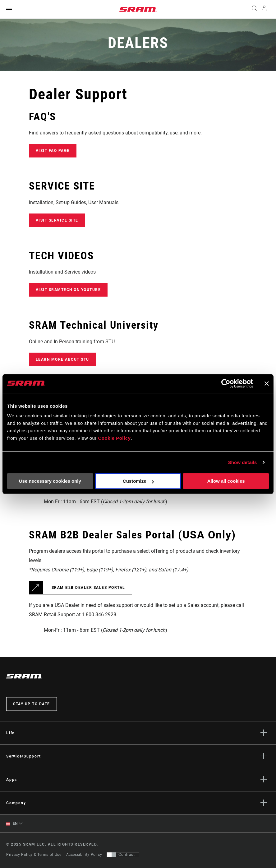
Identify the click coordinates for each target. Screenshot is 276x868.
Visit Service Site (57, 220)
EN (12, 824)
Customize (138, 481)
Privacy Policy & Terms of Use (34, 855)
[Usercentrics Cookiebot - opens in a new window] (226, 383)
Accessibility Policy (84, 855)
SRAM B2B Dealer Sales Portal (88, 588)
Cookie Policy (115, 438)
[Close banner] (267, 383)
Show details (243, 462)
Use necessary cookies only (50, 481)
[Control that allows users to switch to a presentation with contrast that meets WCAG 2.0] (123, 855)
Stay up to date (32, 704)
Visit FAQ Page (53, 151)
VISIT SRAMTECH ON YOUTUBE (68, 290)
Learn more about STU (62, 359)
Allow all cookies (226, 481)
